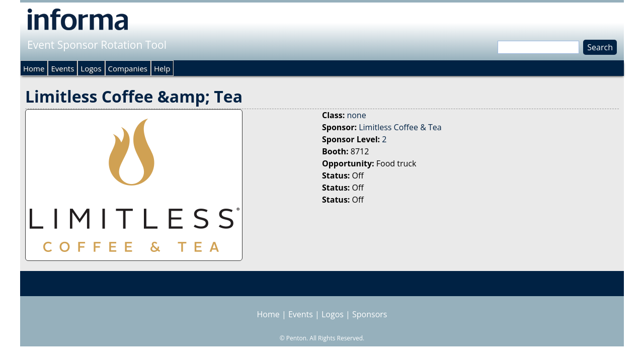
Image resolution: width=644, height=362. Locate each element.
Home (34, 68)
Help (162, 68)
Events (62, 68)
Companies (128, 68)
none (356, 115)
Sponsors (370, 314)
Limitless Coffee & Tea (400, 127)
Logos (91, 68)
